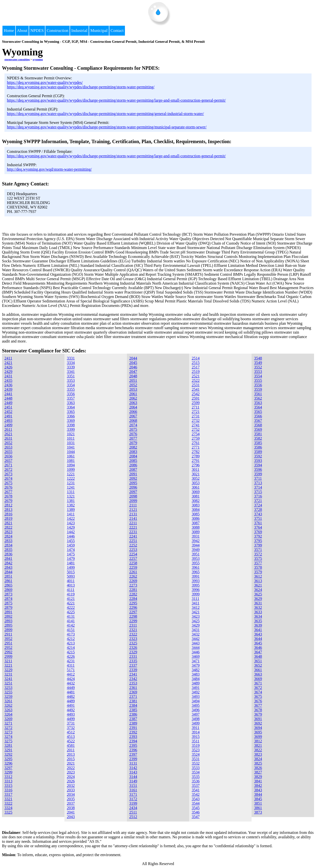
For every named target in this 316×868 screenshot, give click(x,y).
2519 (196, 372)
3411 (195, 603)
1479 (71, 559)
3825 (258, 763)
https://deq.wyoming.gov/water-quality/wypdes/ (45, 82)
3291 (8, 750)
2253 (133, 550)
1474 (71, 550)
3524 (196, 754)
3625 (258, 594)
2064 (133, 407)
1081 (71, 461)
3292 (8, 754)
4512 (71, 732)
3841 (258, 781)
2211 (133, 523)
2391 (133, 728)
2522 (196, 380)
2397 (133, 754)
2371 (133, 697)
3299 (8, 772)
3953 (196, 559)
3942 (196, 541)
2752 (196, 429)
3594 (258, 465)
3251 (8, 683)
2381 (133, 701)
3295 (8, 759)
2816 (8, 514)
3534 (196, 772)
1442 (71, 532)
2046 (133, 367)
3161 (133, 790)
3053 (196, 483)
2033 (71, 790)
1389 (71, 510)
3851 (258, 803)
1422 (71, 518)
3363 (71, 403)
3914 (196, 732)
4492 (71, 710)
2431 (8, 376)
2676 (8, 487)
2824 (8, 536)
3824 (258, 759)
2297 (133, 612)
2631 (8, 438)
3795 (258, 541)
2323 (133, 639)
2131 (133, 514)
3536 (196, 781)
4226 (71, 656)
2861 (8, 581)
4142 (71, 625)
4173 (71, 634)
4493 (71, 714)
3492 (196, 692)
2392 (133, 732)
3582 (258, 438)
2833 (8, 541)
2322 (133, 634)
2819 (8, 518)
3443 (196, 643)
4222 (71, 607)
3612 (258, 576)
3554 (258, 376)
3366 (71, 416)
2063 (133, 403)
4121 (71, 599)
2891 (8, 612)
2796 (196, 465)
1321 (71, 496)
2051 (133, 380)
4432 (71, 683)
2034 (71, 794)
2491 (8, 416)
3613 (258, 581)
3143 (133, 772)
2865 (8, 585)
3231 (8, 674)
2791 (196, 461)
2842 (8, 563)
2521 (196, 376)
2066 (133, 412)
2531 (196, 385)
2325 (133, 643)
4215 (71, 652)
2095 (133, 483)
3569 (258, 429)
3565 (258, 412)
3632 (258, 607)
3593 (258, 461)
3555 (258, 380)
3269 (8, 719)
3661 (258, 670)
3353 (71, 380)
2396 (133, 750)
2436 (8, 385)
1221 (71, 474)
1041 (71, 447)
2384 (133, 705)
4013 (71, 585)
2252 (133, 545)
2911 (8, 634)
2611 (8, 429)
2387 (133, 719)
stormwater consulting (17, 59)
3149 (133, 781)
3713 (258, 483)
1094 (71, 465)
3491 (196, 688)
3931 (196, 536)
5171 (71, 670)
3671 (258, 683)
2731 (196, 416)
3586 (258, 447)
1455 (71, 541)
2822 (8, 527)
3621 (258, 585)
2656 (8, 456)
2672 (8, 469)
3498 (196, 719)
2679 (8, 501)
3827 (258, 772)
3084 (196, 510)
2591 (196, 398)
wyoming (38, 59)
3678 (258, 710)
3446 (196, 652)
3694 (258, 728)
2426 (8, 367)
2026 (71, 781)
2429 (8, 372)
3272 (8, 728)
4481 (71, 692)
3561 (258, 394)
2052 (133, 385)
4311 (71, 665)
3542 (196, 794)
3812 (258, 741)
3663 (258, 674)
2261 (133, 572)
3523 (196, 750)
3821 (258, 745)
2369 (133, 692)
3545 (196, 808)
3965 (196, 572)
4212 (71, 639)
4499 (71, 719)
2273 (133, 585)
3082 (196, 501)
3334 (71, 363)
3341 (71, 372)
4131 (71, 616)
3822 (258, 750)
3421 (196, 612)
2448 (8, 398)
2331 (133, 656)
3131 (133, 763)
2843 (8, 567)
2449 (8, 403)
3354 (71, 385)
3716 (258, 496)
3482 (196, 670)
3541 (196, 790)
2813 (8, 510)
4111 (71, 590)
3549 (258, 363)
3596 (258, 469)
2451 (8, 407)
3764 (258, 527)
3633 (258, 612)
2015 (71, 759)
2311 (133, 625)
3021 (196, 474)
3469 (196, 656)
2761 (196, 443)
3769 (258, 532)
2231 (133, 532)
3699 (258, 737)
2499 (8, 425)
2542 (196, 394)
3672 (258, 688)
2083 (133, 452)
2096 (133, 487)
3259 (8, 697)
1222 (71, 478)
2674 (8, 478)
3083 (196, 505)
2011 (71, 750)
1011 (71, 438)
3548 (258, 358)
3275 (8, 741)
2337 (133, 665)
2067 (133, 416)
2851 (8, 576)
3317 (8, 794)
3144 (133, 777)
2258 (133, 563)
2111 (133, 505)
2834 (8, 545)
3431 (196, 630)
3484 (196, 679)
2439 (8, 389)
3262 (8, 705)
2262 (133, 576)
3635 (258, 621)
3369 (71, 421)
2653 (8, 447)
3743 (258, 514)
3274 (8, 737)
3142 (133, 768)
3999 (196, 594)
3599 (258, 474)
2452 (8, 412)
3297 (8, 768)
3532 (196, 763)
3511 (195, 741)
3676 (258, 701)
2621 (8, 434)
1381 (71, 501)
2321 (133, 630)
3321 (8, 799)
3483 (196, 674)
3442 (196, 639)
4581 (71, 745)
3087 (196, 523)
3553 (258, 372)
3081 (196, 496)
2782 (196, 452)
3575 (258, 559)
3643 (258, 634)
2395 (133, 745)
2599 (196, 403)
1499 (71, 567)
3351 (71, 376)
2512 (133, 817)
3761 (258, 523)
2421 (8, 363)
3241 (8, 679)
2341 (133, 674)
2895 (8, 625)
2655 (8, 452)
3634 (258, 616)
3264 (8, 714)
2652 (8, 443)
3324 (8, 808)
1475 (71, 554)
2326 (133, 648)
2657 (8, 461)
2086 (133, 465)
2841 (8, 559)
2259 (133, 567)
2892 (8, 616)
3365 (71, 412)
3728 (258, 510)
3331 (71, 358)
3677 (258, 705)
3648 (258, 656)
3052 (196, 478)
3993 (196, 581)
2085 (133, 461)
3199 (133, 803)
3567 (258, 421)
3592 (258, 456)
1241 (71, 487)
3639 (258, 625)
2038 (71, 808)
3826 (258, 768)
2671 (8, 465)
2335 (133, 661)
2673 (8, 474)
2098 (133, 496)
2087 (133, 469)
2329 (133, 652)
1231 (71, 483)
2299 (133, 621)
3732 (71, 728)
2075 (133, 429)
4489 (71, 701)
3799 (258, 545)
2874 (8, 599)
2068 (133, 421)
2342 (133, 679)
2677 (8, 492)
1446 (71, 536)
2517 (196, 367)
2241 (133, 536)
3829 (258, 777)
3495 (196, 705)
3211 (8, 661)
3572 (258, 554)
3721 (258, 501)
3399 (71, 429)
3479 (196, 665)
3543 (196, 799)
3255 (8, 692)
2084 (133, 456)
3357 (71, 398)
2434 (133, 808)
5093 (71, 576)
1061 (71, 456)
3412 (196, 607)
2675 (8, 483)
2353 (133, 683)
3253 (8, 688)
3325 (8, 812)
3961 (196, 567)
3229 (8, 670)
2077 (133, 438)
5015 (71, 572)
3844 (258, 794)
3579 (258, 572)
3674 (258, 692)
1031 (71, 443)
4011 (71, 581)
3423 (196, 616)
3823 (258, 754)
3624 (258, 590)
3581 (258, 434)
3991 (196, 576)
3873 (258, 812)
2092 (133, 478)
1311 (71, 492)
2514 (196, 358)
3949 (196, 550)
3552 (258, 367)
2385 (133, 710)
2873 (8, 594)
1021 (71, 434)
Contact (117, 31)
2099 (133, 501)
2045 (133, 363)
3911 (195, 728)
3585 (258, 443)
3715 (258, 492)
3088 (196, 527)
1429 (71, 527)
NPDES (37, 31)
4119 (71, 594)
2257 (133, 559)
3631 (258, 603)
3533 (196, 768)
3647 (258, 652)
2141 (133, 518)
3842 (258, 786)
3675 (258, 697)
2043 (71, 817)
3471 (196, 661)
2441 (8, 394)
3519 (196, 745)
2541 (196, 389)
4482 (71, 697)
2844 (8, 572)
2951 (8, 643)
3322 (8, 803)
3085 (196, 514)
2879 (8, 607)
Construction (58, 31)
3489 (196, 683)
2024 (71, 777)
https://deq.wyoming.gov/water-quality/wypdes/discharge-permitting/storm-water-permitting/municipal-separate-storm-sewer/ (107, 127)
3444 (196, 648)
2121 (133, 510)
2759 (196, 438)
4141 (71, 621)
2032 (71, 786)
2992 (8, 652)
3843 (258, 790)
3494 (196, 701)
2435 (8, 380)
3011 (195, 469)
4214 (71, 648)
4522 (71, 741)
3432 (196, 634)
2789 (196, 456)
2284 (133, 599)
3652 (258, 665)
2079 (133, 443)
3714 (258, 487)
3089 (196, 532)
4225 (71, 612)
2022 (71, 768)
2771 (196, 447)
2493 (8, 421)
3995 (196, 585)
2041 (71, 812)
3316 (8, 790)
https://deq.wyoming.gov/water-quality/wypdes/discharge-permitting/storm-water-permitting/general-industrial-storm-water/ (105, 114)
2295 (133, 603)
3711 (258, 478)
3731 (71, 723)
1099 (71, 469)
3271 (8, 723)
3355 (71, 389)
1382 (71, 505)
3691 (258, 719)
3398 (71, 425)
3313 (8, 781)
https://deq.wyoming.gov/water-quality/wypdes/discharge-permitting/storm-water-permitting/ (81, 87)
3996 (196, 590)
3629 (258, 599)
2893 (8, 621)
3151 (133, 786)
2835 (8, 550)
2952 (8, 648)
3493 (196, 697)
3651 (258, 661)
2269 (133, 581)
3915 (196, 737)
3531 (196, 759)
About (22, 31)
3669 (258, 679)
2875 (8, 603)
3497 (196, 714)
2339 (133, 670)
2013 (71, 754)
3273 (8, 732)
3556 (258, 385)
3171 (133, 794)
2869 (8, 590)
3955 (196, 563)
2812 (8, 505)
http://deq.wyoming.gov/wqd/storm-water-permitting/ (49, 169)
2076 (133, 434)
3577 (258, 563)
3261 (8, 701)
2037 (71, 803)
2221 (133, 527)
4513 (71, 737)
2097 (133, 492)
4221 (71, 603)
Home (9, 31)
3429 (196, 625)
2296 (133, 607)
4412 (71, 674)
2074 (133, 425)
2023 (71, 772)
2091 (133, 474)
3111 (195, 599)
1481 (71, 563)
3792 (258, 536)
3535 (196, 777)
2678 (8, 496)
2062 (133, 398)
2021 (71, 763)
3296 (8, 763)
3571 (258, 550)
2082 (133, 447)
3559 (258, 389)
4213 (71, 643)
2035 (71, 799)
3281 (8, 745)
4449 (71, 688)
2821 (8, 523)
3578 (258, 567)
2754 (196, 434)
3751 (258, 518)
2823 (8, 532)
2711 (195, 407)
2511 (133, 812)
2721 (196, 412)
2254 (133, 554)
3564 (258, 407)
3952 (8, 639)
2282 (133, 594)
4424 (71, 679)
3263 (8, 710)
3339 (71, 367)
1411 (71, 514)
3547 (196, 817)
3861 (258, 808)
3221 (8, 665)
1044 (71, 452)
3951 (196, 554)
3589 (258, 452)
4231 (71, 661)
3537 (196, 786)
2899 (8, 630)
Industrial (79, 31)
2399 (133, 759)
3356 (71, 394)
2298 (133, 616)
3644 (258, 639)
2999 (8, 656)
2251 (133, 541)
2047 (133, 372)
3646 (258, 648)
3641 (258, 630)
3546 (196, 812)
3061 (196, 487)
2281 (133, 590)
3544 (196, 803)
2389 (133, 723)
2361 (133, 688)
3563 (258, 403)
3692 (258, 723)
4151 (71, 630)
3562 (258, 398)
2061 (133, 394)
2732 (196, 421)
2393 (133, 737)
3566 (258, 416)
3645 (258, 643)
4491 (71, 705)
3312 (8, 777)
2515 (196, 363)
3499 (196, 723)
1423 (71, 523)
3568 (258, 425)
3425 (196, 621)
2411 (8, 358)
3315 (8, 786)
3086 (196, 518)
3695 (258, 732)
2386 (133, 714)
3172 (133, 799)
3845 (258, 799)
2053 (133, 389)
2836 (8, 554)
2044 (133, 358)
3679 (258, 714)
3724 (258, 505)
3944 (196, 545)
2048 (133, 376)
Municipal (99, 31)
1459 (71, 545)
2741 (196, 425)
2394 (133, 741)
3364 (71, 407)
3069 (196, 492)
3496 (196, 710)
